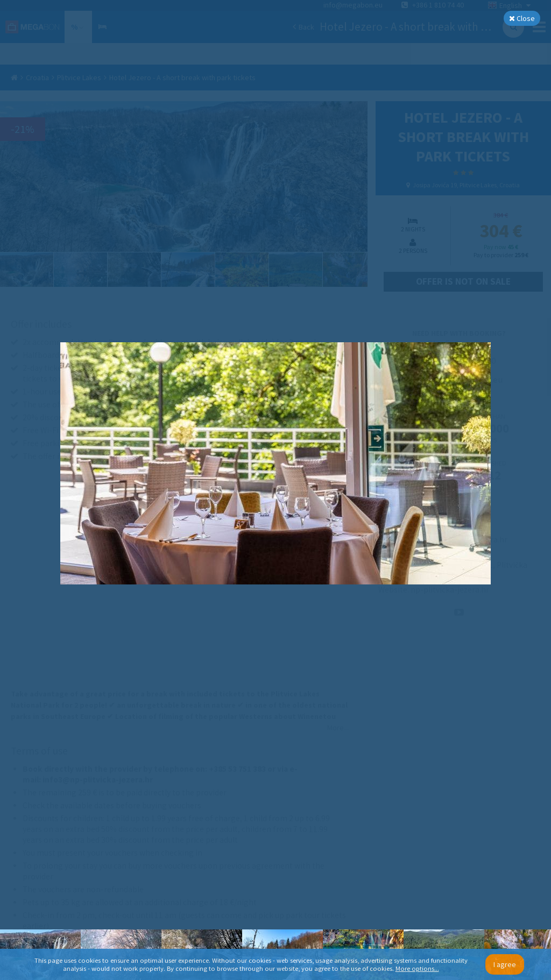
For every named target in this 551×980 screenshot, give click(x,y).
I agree (505, 964)
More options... (417, 968)
